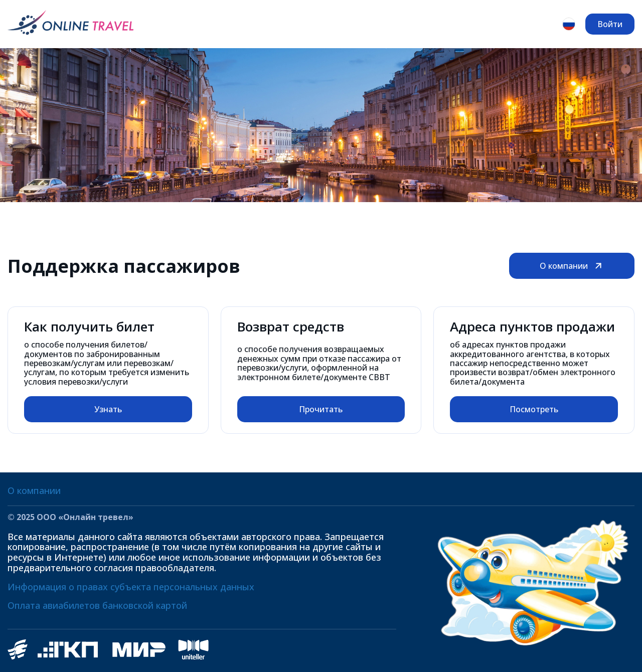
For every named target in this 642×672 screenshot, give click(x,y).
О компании (572, 266)
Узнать (108, 409)
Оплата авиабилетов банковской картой (97, 605)
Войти (610, 24)
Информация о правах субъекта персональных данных (131, 587)
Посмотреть (534, 409)
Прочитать (321, 409)
